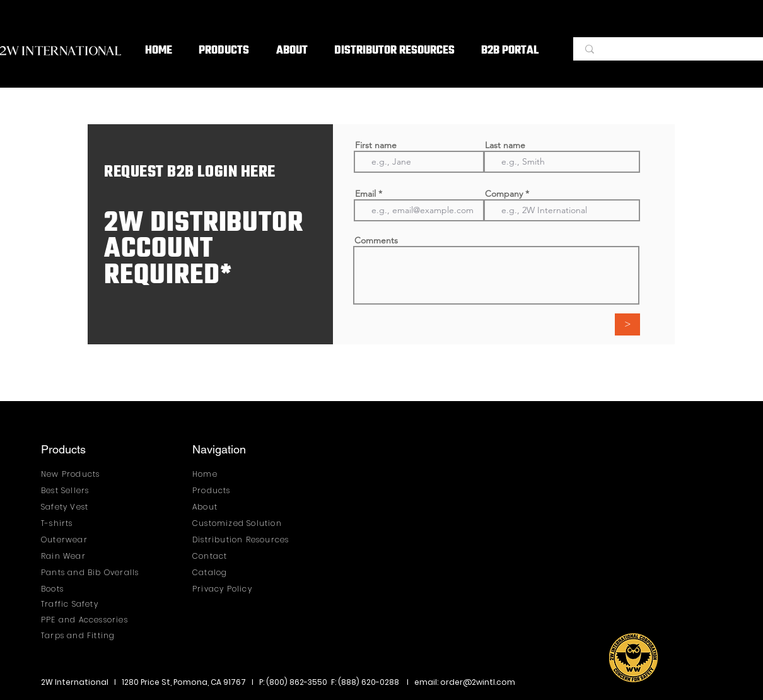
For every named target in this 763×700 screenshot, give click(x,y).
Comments (376, 240)
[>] (627, 324)
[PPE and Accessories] (89, 620)
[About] (225, 507)
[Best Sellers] (74, 490)
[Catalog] (225, 572)
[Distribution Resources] (245, 540)
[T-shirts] (74, 523)
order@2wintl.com (478, 682)
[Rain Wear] (74, 556)
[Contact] (225, 556)
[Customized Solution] (242, 523)
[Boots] (94, 589)
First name (376, 145)
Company (504, 194)
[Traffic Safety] (74, 604)
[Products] (225, 490)
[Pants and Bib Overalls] (94, 572)
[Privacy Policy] (225, 589)
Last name (505, 145)
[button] (224, 51)
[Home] (225, 474)
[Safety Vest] (74, 507)
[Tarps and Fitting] (89, 635)
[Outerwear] (74, 540)
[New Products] (74, 474)
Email (365, 194)
